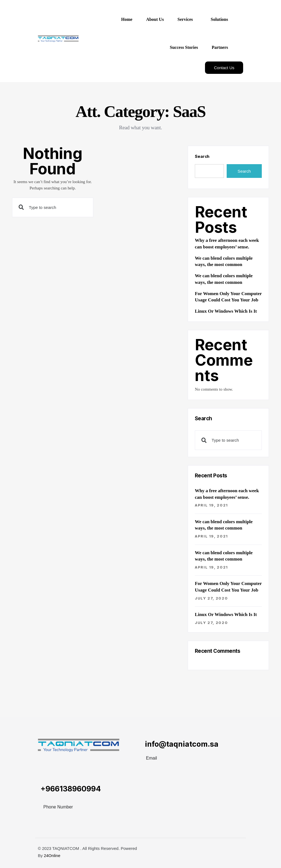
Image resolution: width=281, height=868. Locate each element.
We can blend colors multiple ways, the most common (224, 261)
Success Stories (184, 47)
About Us (155, 19)
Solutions (219, 19)
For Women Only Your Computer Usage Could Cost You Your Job (228, 297)
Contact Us (224, 68)
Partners (220, 47)
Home (127, 19)
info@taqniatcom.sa (182, 744)
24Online (52, 856)
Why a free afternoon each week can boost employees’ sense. (227, 244)
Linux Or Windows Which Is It (226, 311)
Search (202, 156)
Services (185, 19)
